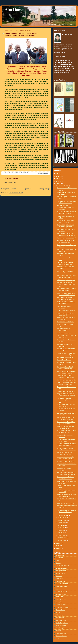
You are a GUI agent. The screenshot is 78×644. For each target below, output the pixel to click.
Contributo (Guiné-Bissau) (63, 628)
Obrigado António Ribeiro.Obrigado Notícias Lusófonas (66, 207)
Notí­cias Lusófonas (61, 568)
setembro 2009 (62, 520)
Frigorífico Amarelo (61, 581)
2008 (58, 543)
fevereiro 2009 (62, 538)
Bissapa (58, 563)
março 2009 (61, 535)
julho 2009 (61, 525)
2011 (58, 179)
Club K (58, 639)
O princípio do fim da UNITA (66, 461)
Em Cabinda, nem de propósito (67, 380)
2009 (58, 184)
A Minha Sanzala (61, 625)
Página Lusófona (61, 633)
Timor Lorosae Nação (62, 607)
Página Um (59, 602)
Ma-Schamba (60, 618)
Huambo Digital (60, 573)
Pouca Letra (59, 597)
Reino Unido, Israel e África (66, 322)
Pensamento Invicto (62, 586)
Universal (59, 631)
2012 (58, 176)
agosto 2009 (62, 523)
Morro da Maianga (61, 636)
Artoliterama (59, 558)
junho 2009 (61, 528)
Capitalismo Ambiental (62, 566)
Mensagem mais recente (9, 189)
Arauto (58, 589)
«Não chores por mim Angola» (66, 280)
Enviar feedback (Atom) (16, 193)
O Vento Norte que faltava (65, 333)
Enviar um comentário (10, 182)
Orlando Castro (68, 35)
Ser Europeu (60, 579)
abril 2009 (61, 533)
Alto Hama (14, 10)
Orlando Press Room (62, 592)
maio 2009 (61, 530)
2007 (58, 546)
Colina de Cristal (61, 599)
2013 (58, 174)
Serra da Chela (60, 610)
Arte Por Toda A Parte (62, 584)
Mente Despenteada (62, 623)
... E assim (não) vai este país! (66, 311)
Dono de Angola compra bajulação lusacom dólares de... (66, 284)
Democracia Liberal (62, 594)
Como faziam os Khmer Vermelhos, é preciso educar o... (67, 400)
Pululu (58, 560)
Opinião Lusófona (61, 605)
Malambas (59, 576)
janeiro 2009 (62, 540)
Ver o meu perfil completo (64, 49)
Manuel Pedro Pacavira (64, 360)
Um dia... (58, 612)
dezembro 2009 (63, 186)
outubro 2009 (62, 518)
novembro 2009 (63, 515)
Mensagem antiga (44, 189)
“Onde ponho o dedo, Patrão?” (66, 391)
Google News (60, 555)
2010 (58, 181)
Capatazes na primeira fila (65, 357)
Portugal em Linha (61, 571)
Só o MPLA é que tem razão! (66, 503)
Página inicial (28, 189)
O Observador (60, 615)
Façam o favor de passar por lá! (67, 238)
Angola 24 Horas (61, 620)
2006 (58, 548)
